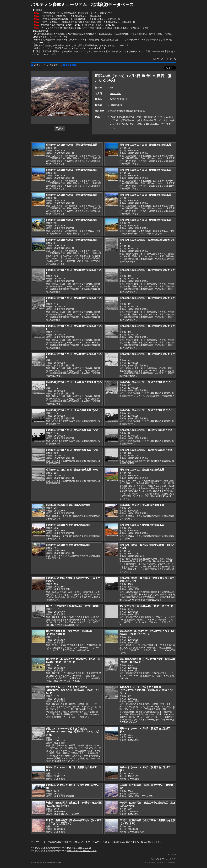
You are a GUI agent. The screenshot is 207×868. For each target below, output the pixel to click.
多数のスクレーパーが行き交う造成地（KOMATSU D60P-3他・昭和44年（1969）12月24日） (73, 690)
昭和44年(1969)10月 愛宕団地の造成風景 (142, 470)
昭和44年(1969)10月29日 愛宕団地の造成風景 (72, 145)
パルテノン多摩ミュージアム (163, 859)
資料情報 (54, 65)
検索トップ (38, 65)
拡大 (60, 129)
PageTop (173, 854)
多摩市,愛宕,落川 (118, 99)
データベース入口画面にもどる (82, 851)
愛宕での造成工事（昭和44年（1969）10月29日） (147, 606)
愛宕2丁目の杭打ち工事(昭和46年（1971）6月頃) (73, 606)
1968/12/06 (115, 93)
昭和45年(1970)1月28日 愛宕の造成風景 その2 (146, 382)
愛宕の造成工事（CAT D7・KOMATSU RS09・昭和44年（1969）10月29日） (147, 633)
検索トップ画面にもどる (79, 848)
